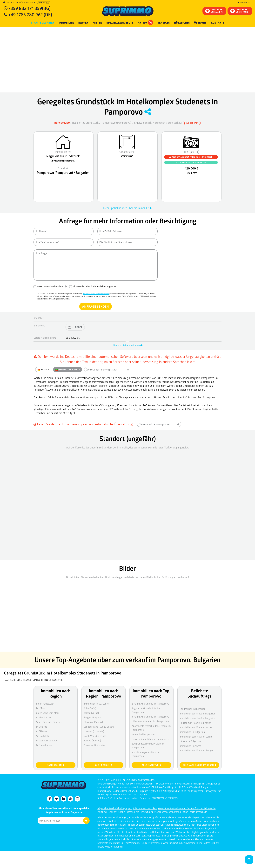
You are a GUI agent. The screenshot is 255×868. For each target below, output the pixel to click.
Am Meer (40, 708)
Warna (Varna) (91, 713)
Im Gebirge (41, 727)
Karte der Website (198, 812)
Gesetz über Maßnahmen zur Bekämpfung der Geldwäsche (187, 808)
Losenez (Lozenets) (94, 731)
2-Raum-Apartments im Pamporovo (150, 704)
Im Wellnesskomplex (46, 740)
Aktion (145, 22)
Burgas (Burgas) (92, 717)
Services (164, 23)
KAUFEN (83, 23)
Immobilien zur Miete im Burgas (196, 750)
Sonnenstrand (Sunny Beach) (99, 727)
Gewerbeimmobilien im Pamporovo (150, 739)
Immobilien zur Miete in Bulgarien (198, 713)
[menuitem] (218, 23)
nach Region (56, 765)
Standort (38, 680)
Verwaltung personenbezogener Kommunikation (165, 812)
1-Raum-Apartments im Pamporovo (150, 721)
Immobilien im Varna (190, 746)
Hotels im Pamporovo (143, 734)
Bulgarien (160, 123)
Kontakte (218, 23)
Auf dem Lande (44, 745)
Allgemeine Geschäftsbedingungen (114, 808)
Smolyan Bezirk (143, 123)
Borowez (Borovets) (94, 745)
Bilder (48, 680)
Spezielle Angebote (120, 23)
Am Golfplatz (42, 736)
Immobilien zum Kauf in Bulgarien (197, 718)
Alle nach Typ (152, 765)
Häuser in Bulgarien (190, 741)
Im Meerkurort (43, 717)
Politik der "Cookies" (107, 812)
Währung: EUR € (26, 2)
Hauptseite (10, 680)
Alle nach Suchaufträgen (200, 765)
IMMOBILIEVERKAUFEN (214, 11)
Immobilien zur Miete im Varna (196, 727)
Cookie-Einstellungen (129, 812)
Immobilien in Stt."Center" (97, 704)
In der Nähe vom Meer (47, 713)
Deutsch (9, 2)
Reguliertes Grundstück (85, 123)
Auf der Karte (192, 123)
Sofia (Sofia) (90, 708)
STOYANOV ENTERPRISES (165, 798)
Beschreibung (24, 680)
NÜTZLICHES (182, 23)
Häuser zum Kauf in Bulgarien (195, 723)
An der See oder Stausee (49, 722)
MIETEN (97, 23)
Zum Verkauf (175, 123)
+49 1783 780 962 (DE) (30, 14)
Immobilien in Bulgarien (192, 732)
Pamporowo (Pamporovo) (116, 123)
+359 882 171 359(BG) (29, 8)
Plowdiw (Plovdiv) (93, 722)
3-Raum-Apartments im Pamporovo (150, 717)
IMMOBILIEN (67, 23)
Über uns (200, 23)
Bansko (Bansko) (92, 740)
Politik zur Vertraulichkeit (145, 808)
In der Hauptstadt (45, 704)
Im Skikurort (42, 731)
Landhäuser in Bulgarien (193, 709)
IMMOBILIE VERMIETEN (239, 11)
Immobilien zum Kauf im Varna (196, 737)
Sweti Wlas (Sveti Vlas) (96, 736)
